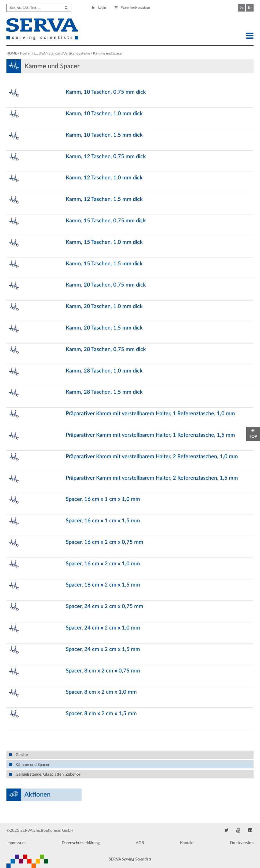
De (241, 8)
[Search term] (39, 8)
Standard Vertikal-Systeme (69, 54)
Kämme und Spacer (108, 54)
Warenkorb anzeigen (132, 8)
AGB (140, 843)
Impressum (16, 843)
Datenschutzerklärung (81, 843)
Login (99, 8)
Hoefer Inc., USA (33, 54)
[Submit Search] (66, 8)
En (250, 8)
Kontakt (187, 843)
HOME (12, 54)
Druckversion (242, 843)
